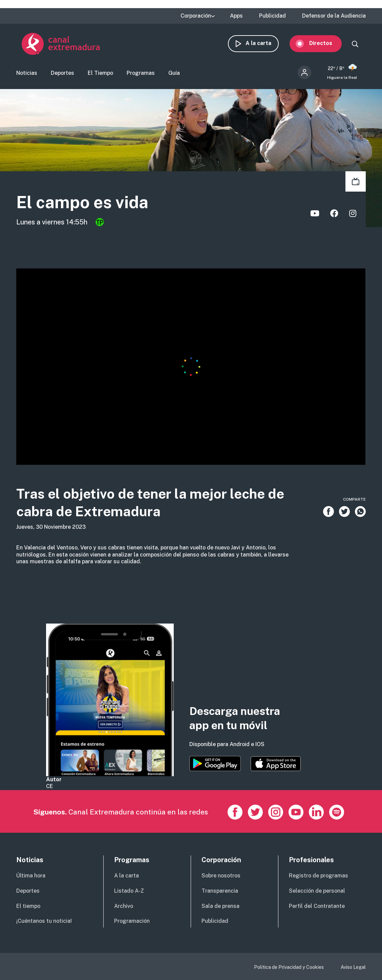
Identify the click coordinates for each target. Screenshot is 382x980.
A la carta (264, 43)
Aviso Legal (353, 967)
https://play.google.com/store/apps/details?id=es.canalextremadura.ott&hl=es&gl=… (215, 764)
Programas (141, 73)
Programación (132, 921)
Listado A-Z (129, 891)
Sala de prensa (220, 906)
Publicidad (272, 16)
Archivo (124, 906)
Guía (174, 73)
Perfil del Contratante (317, 906)
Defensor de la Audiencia (334, 16)
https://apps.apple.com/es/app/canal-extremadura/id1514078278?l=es (276, 764)
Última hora (31, 876)
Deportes (62, 73)
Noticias (27, 73)
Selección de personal (317, 891)
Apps (236, 16)
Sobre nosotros (221, 876)
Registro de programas (319, 876)
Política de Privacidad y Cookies (289, 967)
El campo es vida (82, 202)
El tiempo (28, 906)
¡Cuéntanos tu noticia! (44, 921)
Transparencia (220, 891)
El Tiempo (100, 73)
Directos (326, 43)
